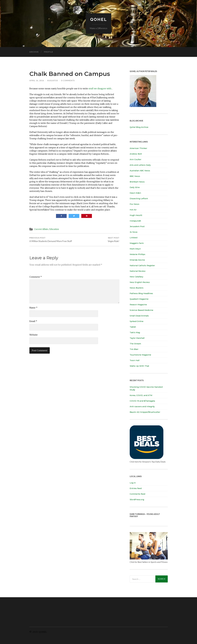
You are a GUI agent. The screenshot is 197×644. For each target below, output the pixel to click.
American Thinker (138, 148)
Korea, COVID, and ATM (141, 395)
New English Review (140, 282)
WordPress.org (137, 499)
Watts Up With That (139, 366)
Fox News (134, 204)
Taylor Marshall (137, 338)
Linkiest (134, 237)
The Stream (135, 344)
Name (33, 308)
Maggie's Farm (137, 243)
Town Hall (135, 360)
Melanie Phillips (137, 254)
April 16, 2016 (37, 80)
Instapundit (135, 221)
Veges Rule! (114, 240)
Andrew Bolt (136, 154)
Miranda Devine (137, 260)
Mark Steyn (135, 249)
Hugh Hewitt (136, 215)
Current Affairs (42, 229)
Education (55, 229)
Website (34, 335)
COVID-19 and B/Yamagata (143, 401)
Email (33, 321)
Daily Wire (135, 187)
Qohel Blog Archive (139, 127)
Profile (48, 52)
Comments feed (137, 494)
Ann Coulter (135, 159)
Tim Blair (134, 349)
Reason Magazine (138, 304)
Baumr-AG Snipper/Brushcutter (145, 412)
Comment (36, 277)
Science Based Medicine (141, 310)
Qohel (99, 19)
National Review (138, 271)
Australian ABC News (140, 171)
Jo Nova (133, 232)
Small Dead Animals (139, 316)
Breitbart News (137, 182)
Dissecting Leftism (139, 198)
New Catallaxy (136, 277)
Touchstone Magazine (140, 355)
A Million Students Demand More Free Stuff (51, 240)
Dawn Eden (135, 193)
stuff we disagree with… (101, 89)
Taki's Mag (135, 332)
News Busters (137, 288)
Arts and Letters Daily (140, 165)
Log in (133, 483)
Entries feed (136, 488)
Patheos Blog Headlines (141, 293)
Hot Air (133, 210)
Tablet (133, 327)
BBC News (135, 176)
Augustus (53, 80)
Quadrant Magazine (139, 299)
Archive (34, 52)
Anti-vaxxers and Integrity (142, 406)
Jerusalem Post (137, 226)
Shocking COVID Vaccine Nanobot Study (146, 388)
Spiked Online (137, 321)
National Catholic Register (142, 265)
